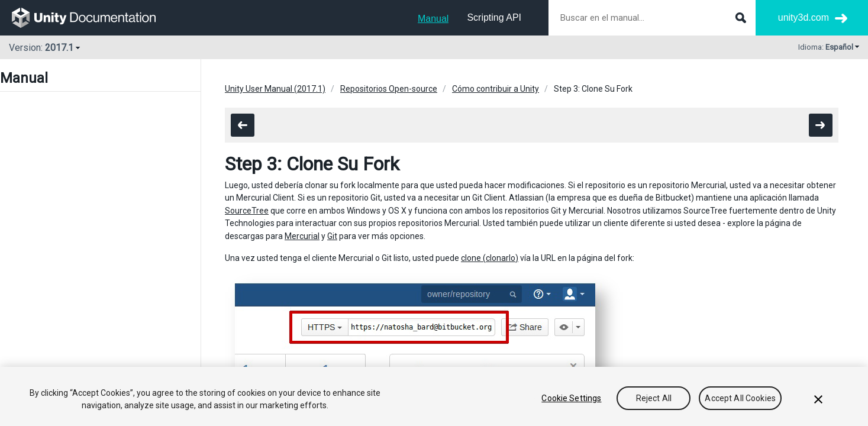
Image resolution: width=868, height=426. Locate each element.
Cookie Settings (571, 398)
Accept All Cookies (740, 398)
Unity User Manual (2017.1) (275, 89)
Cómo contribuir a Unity (496, 89)
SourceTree (247, 211)
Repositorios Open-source (389, 89)
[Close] (818, 399)
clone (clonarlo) (490, 258)
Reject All (654, 398)
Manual (433, 19)
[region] (434, 396)
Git (332, 236)
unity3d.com (804, 17)
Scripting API (494, 17)
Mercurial (302, 236)
